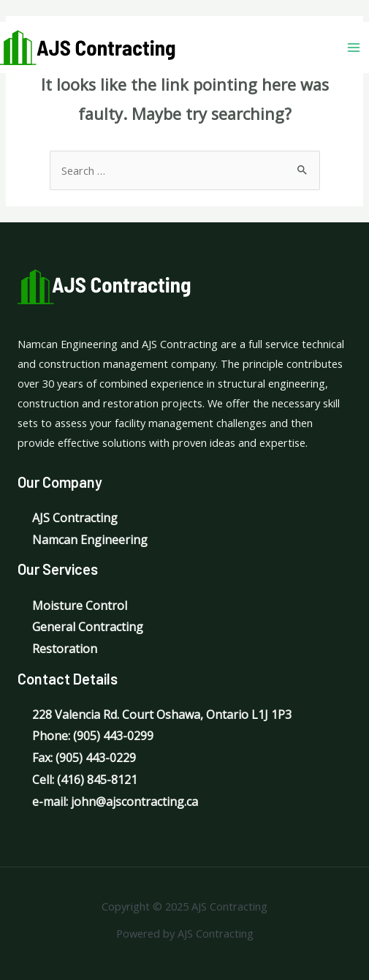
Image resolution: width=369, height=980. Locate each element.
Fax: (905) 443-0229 (84, 758)
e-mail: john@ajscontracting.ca (115, 802)
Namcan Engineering (90, 540)
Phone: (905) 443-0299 (93, 736)
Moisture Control (80, 606)
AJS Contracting (75, 518)
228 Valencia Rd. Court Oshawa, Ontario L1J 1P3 (162, 715)
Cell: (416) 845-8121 (85, 780)
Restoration (65, 649)
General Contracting (88, 627)
